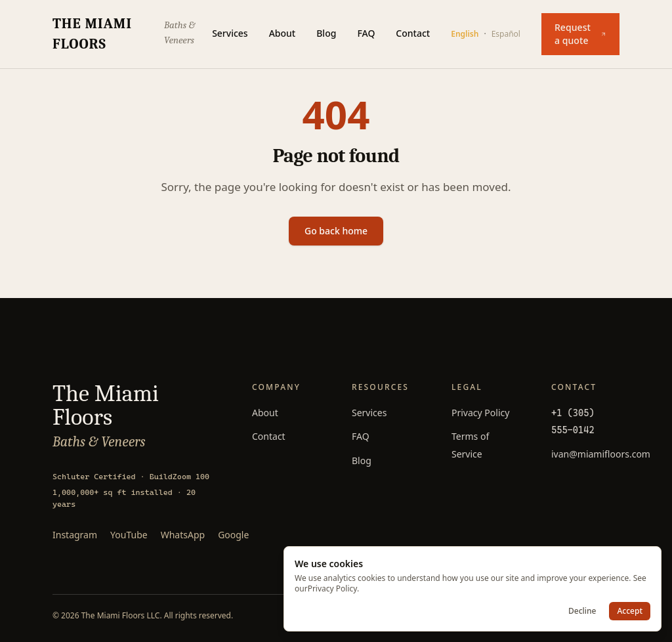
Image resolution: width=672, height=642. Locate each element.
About (283, 33)
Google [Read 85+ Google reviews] (233, 535)
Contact (413, 33)
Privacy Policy (480, 413)
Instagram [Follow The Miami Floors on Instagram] (75, 535)
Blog (326, 33)
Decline (582, 611)
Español (506, 34)
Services (230, 33)
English (465, 34)
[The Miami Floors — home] (132, 34)
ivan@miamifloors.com (601, 454)
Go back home (336, 231)
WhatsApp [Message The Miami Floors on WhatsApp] (183, 535)
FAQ (366, 33)
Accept (630, 611)
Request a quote (580, 34)
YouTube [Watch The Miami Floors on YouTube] (129, 535)
